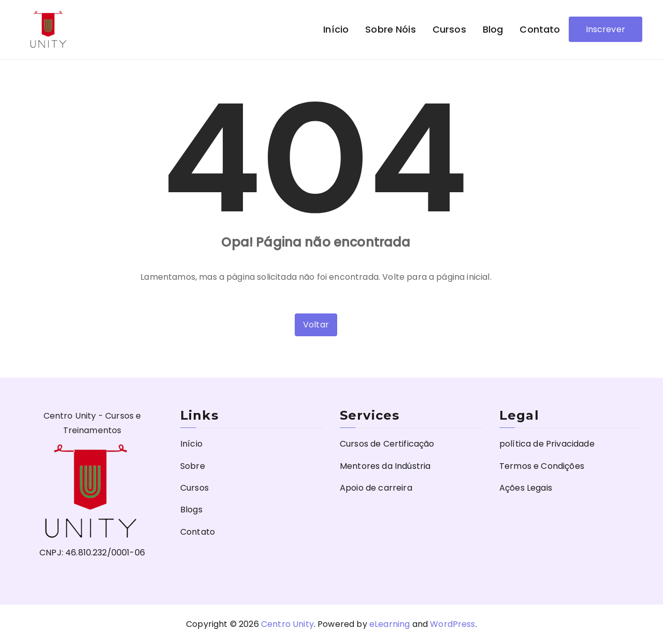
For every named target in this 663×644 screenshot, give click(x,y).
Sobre (193, 466)
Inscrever (606, 29)
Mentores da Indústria (385, 466)
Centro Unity (287, 624)
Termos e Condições (542, 466)
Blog (493, 29)
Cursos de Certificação (387, 444)
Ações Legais (526, 488)
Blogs (191, 510)
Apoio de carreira (376, 488)
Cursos (449, 29)
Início (336, 29)
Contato (540, 29)
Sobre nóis (391, 29)
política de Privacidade (547, 444)
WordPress (452, 624)
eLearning (390, 624)
